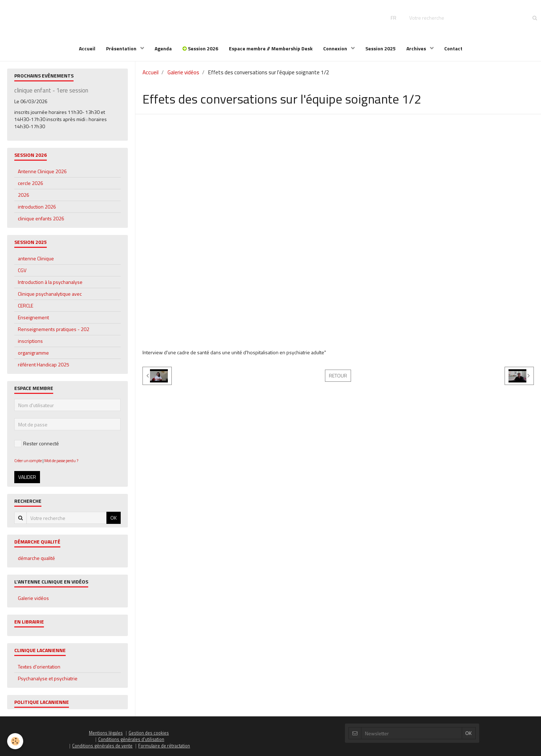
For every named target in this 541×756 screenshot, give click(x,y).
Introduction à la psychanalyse (50, 282)
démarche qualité (36, 558)
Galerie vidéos (183, 72)
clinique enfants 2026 (41, 218)
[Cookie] (15, 741)
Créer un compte (28, 460)
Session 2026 (200, 48)
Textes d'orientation (39, 667)
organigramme (33, 353)
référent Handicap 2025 (44, 364)
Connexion (336, 48)
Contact (453, 48)
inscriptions (30, 341)
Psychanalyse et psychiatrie (48, 678)
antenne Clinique (36, 258)
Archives (417, 48)
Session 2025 (380, 48)
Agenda (163, 48)
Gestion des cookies (149, 733)
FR (394, 18)
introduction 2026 (37, 207)
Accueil (87, 48)
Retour (338, 376)
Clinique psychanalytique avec (50, 294)
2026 (24, 195)
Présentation (122, 48)
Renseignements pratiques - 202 (54, 329)
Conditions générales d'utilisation (131, 739)
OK (114, 518)
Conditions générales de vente (102, 746)
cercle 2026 (31, 183)
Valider (27, 477)
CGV (22, 270)
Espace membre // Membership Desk (271, 48)
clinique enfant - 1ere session (51, 90)
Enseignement (33, 317)
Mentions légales (106, 733)
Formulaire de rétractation (164, 746)
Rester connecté (37, 443)
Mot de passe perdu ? (61, 460)
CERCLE (26, 306)
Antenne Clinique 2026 (42, 171)
